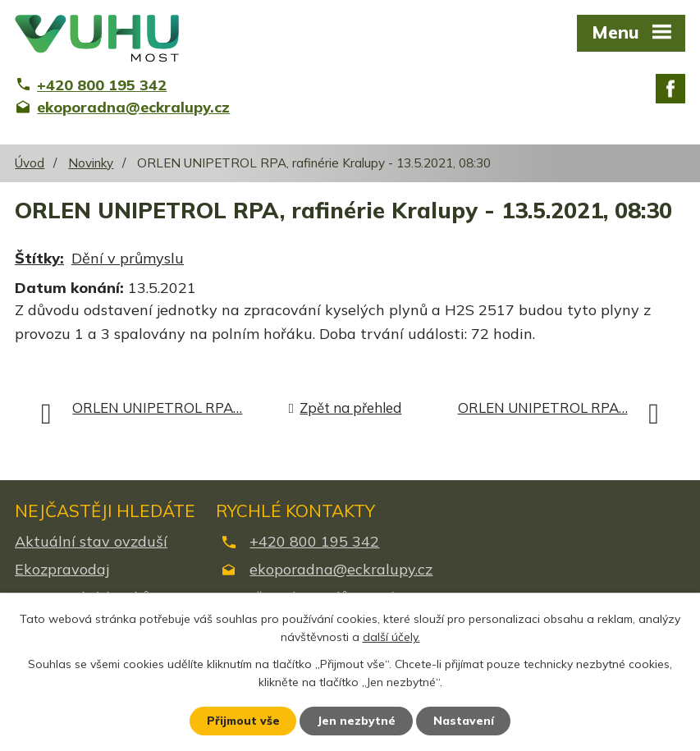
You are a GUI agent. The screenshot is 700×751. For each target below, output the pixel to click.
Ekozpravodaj (62, 569)
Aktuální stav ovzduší (91, 541)
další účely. (391, 637)
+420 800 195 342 (314, 541)
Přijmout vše (242, 721)
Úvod (30, 163)
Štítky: (39, 258)
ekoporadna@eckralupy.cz (341, 569)
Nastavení (464, 721)
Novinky (91, 163)
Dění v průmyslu (128, 258)
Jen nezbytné (357, 721)
